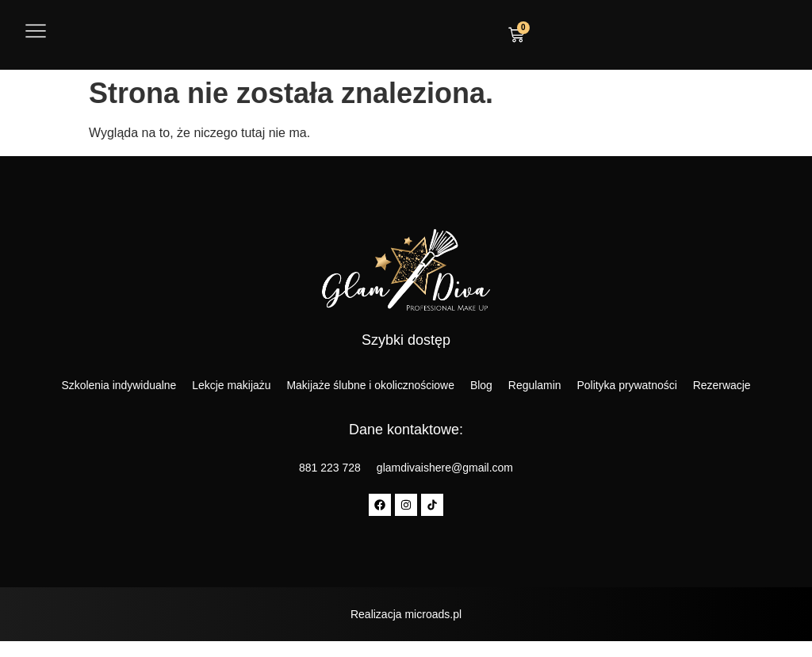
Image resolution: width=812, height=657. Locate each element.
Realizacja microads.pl (406, 614)
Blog (481, 385)
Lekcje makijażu (231, 385)
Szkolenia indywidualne (118, 385)
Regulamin (535, 385)
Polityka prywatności (628, 385)
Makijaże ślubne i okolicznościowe (370, 385)
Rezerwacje (723, 385)
